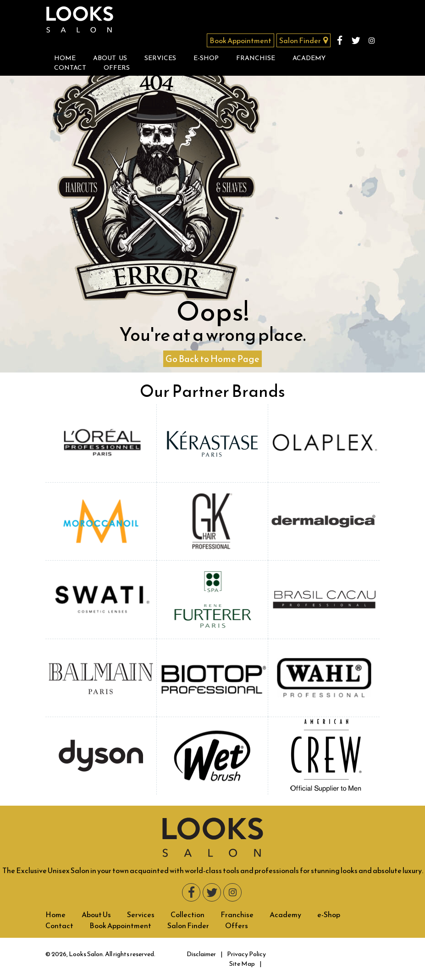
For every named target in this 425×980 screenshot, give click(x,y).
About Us (110, 58)
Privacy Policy (246, 954)
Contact (70, 68)
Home (65, 58)
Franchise (256, 58)
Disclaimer (201, 954)
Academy (309, 58)
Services (160, 58)
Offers (117, 68)
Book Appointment (240, 40)
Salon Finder (304, 40)
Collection (188, 914)
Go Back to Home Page (212, 359)
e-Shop (206, 58)
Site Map (242, 964)
